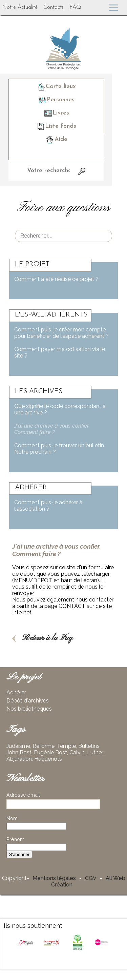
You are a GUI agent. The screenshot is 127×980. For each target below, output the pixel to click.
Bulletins (89, 746)
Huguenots (48, 759)
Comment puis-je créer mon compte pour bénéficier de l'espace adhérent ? (61, 333)
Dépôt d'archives (28, 701)
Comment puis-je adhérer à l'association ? (48, 506)
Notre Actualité (20, 7)
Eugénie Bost (50, 752)
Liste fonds (56, 126)
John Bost (19, 752)
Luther (95, 752)
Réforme (44, 746)
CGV (91, 878)
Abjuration (19, 759)
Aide (56, 140)
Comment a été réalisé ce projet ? (56, 279)
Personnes (56, 100)
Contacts (54, 7)
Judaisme (18, 746)
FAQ (75, 7)
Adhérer (16, 692)
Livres (56, 113)
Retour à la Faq (43, 638)
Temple (66, 746)
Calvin (77, 752)
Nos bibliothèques (29, 709)
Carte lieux (56, 87)
